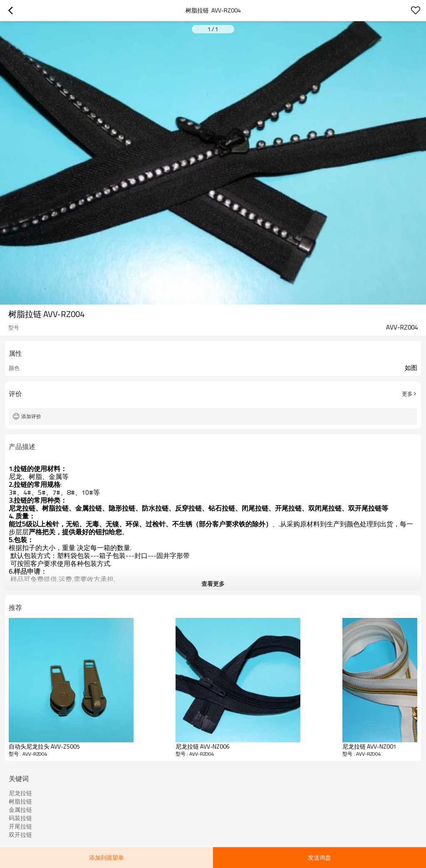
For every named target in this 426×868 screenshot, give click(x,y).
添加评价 (31, 416)
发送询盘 (319, 857)
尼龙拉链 (20, 793)
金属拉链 (20, 810)
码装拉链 (20, 818)
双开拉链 (20, 835)
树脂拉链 (20, 801)
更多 (407, 394)
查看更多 (213, 584)
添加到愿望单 (106, 857)
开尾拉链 (20, 826)
